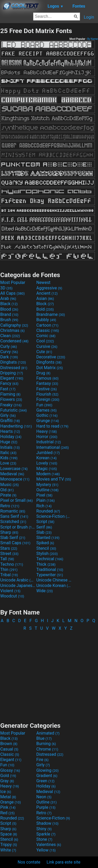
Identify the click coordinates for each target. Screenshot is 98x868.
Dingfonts (49, 362)
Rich (44, 506)
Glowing (47, 770)
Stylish (47, 554)
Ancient (47, 293)
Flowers (11, 399)
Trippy (9, 845)
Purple (46, 807)
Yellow (46, 850)
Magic (47, 469)
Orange (11, 802)
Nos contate (29, 862)
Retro (10, 506)
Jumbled (48, 453)
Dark (9, 357)
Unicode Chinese (54, 580)
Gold (8, 776)
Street (9, 554)
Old (7, 490)
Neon (44, 797)
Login (89, 17)
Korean (47, 458)
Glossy (10, 770)
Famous (47, 378)
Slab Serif (13, 538)
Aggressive (49, 288)
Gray (7, 781)
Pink (8, 807)
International (53, 447)
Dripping (12, 373)
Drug (43, 373)
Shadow (47, 823)
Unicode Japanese (18, 586)
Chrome (47, 749)
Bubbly (46, 320)
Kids (9, 458)
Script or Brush (18, 527)
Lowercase (14, 469)
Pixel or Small (16, 500)
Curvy (9, 352)
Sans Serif (14, 516)
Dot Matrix (50, 368)
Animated (48, 733)
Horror (47, 437)
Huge (9, 442)
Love (8, 463)
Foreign (48, 399)
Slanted (48, 538)
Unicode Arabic (18, 580)
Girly (8, 415)
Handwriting (16, 426)
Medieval (12, 474)
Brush (9, 320)
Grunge (48, 421)
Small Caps (15, 543)
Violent (10, 591)
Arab (8, 298)
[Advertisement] (49, 674)
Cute (44, 352)
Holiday (11, 437)
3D (6, 288)
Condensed (14, 341)
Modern (48, 474)
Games (47, 410)
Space (9, 834)
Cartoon (47, 325)
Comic (46, 336)
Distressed (14, 368)
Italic (8, 453)
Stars (9, 548)
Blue (44, 738)
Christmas (12, 330)
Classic (48, 330)
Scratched (13, 522)
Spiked (45, 543)
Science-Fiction (54, 516)
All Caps (12, 293)
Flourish (47, 394)
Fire (42, 760)
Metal (8, 797)
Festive (47, 389)
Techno (12, 564)
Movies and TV (54, 479)
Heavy (47, 431)
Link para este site (63, 862)
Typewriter (50, 575)
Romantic (13, 511)
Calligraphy (14, 325)
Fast (8, 389)
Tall (7, 559)
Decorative (51, 357)
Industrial (49, 442)
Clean (10, 336)
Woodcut (12, 596)
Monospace (15, 479)
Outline (47, 490)
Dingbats (13, 362)
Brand (9, 314)
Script (45, 522)
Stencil (46, 548)
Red (7, 813)
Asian (45, 298)
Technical (50, 559)
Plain (45, 500)
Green (45, 781)
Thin (9, 570)
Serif (44, 527)
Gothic (47, 415)
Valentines (49, 845)
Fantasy (47, 383)
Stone (44, 839)
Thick (46, 564)
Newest (43, 282)
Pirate (8, 495)
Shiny (44, 829)
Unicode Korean (54, 586)
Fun (44, 405)
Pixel (44, 495)
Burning (46, 744)
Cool (45, 341)
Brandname (51, 314)
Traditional (50, 570)
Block (45, 304)
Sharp (9, 532)
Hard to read (52, 426)
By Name (93, 39)
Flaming (10, 394)
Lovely (47, 463)
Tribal (9, 575)
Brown (9, 744)
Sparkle (46, 834)
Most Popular (13, 282)
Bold (45, 309)
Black (9, 304)
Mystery (47, 485)
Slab (44, 532)
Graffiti (10, 421)
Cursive (47, 346)
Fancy (9, 383)
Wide (45, 591)
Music (10, 485)
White (8, 850)
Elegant (12, 378)
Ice (6, 792)
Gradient (47, 776)
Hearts (10, 431)
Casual (9, 749)
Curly (9, 346)
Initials (10, 447)
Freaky (11, 405)
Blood (9, 309)
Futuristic (14, 410)
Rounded (48, 511)
